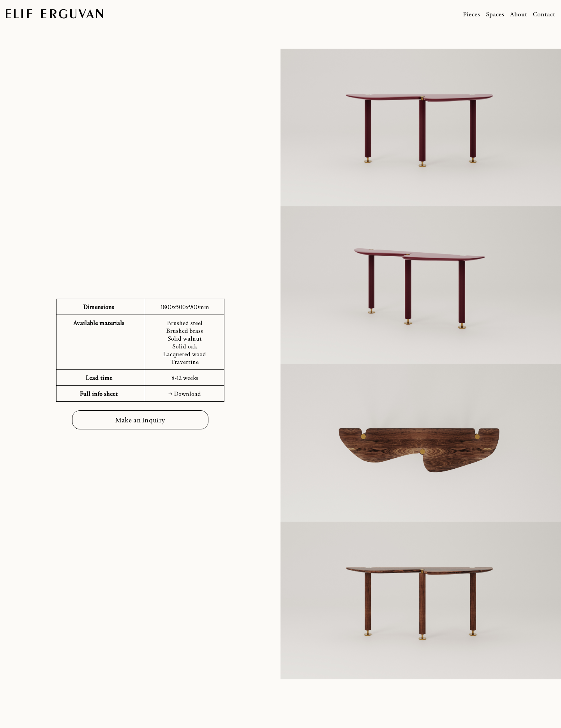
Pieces (471, 14)
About (519, 14)
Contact (544, 14)
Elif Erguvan (55, 14)
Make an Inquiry (140, 420)
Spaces (495, 14)
